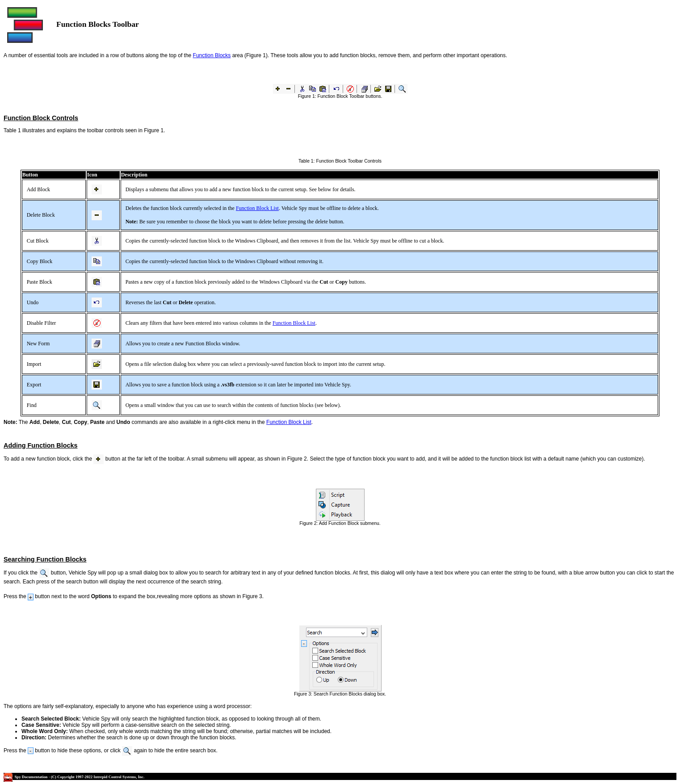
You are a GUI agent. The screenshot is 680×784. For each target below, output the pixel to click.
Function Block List (257, 208)
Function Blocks (212, 55)
